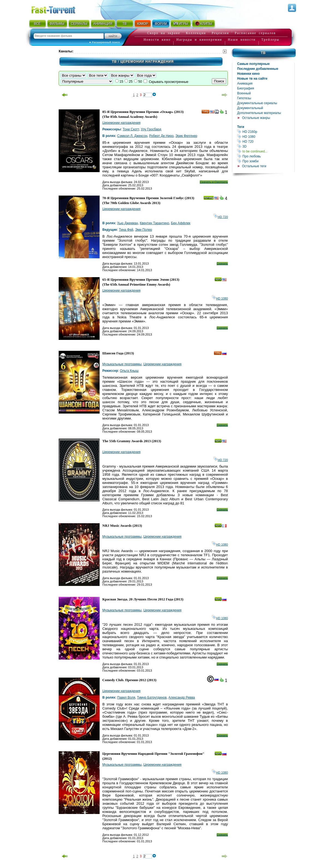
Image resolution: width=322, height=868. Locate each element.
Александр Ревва (182, 698)
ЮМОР (143, 24)
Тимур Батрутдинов (152, 698)
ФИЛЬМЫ (57, 24)
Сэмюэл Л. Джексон (132, 136)
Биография (246, 88)
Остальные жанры (256, 118)
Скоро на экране (164, 33)
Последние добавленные (258, 69)
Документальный (250, 108)
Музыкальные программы (122, 364)
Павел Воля (126, 698)
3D (266, 146)
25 (131, 82)
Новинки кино (248, 74)
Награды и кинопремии (199, 40)
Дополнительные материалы (259, 113)
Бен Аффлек (181, 223)
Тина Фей (126, 230)
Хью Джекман (127, 223)
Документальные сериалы (257, 103)
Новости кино (157, 40)
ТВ (125, 24)
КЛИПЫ (203, 23)
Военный (244, 93)
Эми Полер (144, 230)
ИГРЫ (181, 23)
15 (121, 82)
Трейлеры (270, 40)
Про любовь (266, 156)
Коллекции (196, 33)
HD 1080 (266, 137)
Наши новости (242, 40)
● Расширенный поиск (105, 42)
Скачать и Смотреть (214, 182)
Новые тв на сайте (252, 79)
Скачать (222, 264)
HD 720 (266, 141)
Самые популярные (253, 64)
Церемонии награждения (121, 123)
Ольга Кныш (129, 371)
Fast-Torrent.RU (59, 9)
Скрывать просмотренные (169, 82)
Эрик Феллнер (186, 136)
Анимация (245, 83)
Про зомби (266, 161)
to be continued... (266, 151)
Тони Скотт (131, 129)
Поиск (219, 81)
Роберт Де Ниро (161, 136)
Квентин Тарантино (154, 223)
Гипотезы (244, 98)
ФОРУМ (161, 24)
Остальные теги (254, 166)
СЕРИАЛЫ (79, 24)
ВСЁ (37, 24)
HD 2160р (266, 132)
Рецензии (220, 33)
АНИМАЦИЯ (103, 24)
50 (140, 82)
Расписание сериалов (255, 33)
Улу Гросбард (151, 129)
